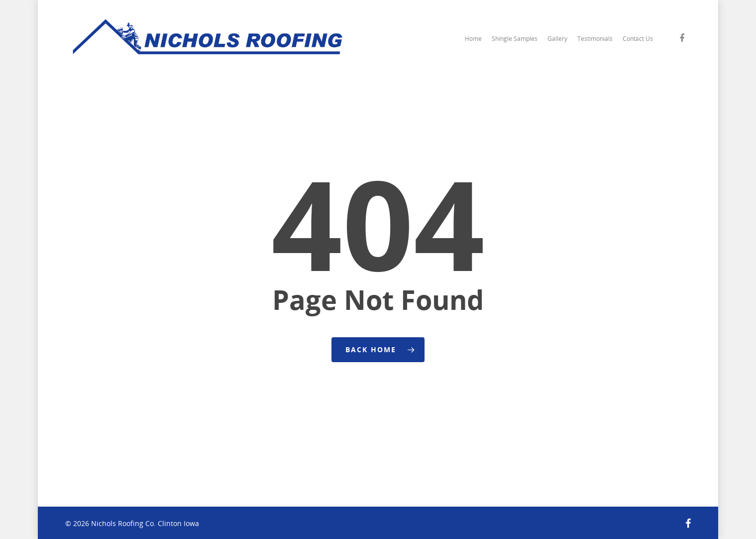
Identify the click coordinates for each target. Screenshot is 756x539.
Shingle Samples (515, 39)
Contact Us (638, 39)
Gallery (557, 39)
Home (473, 39)
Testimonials (595, 39)
